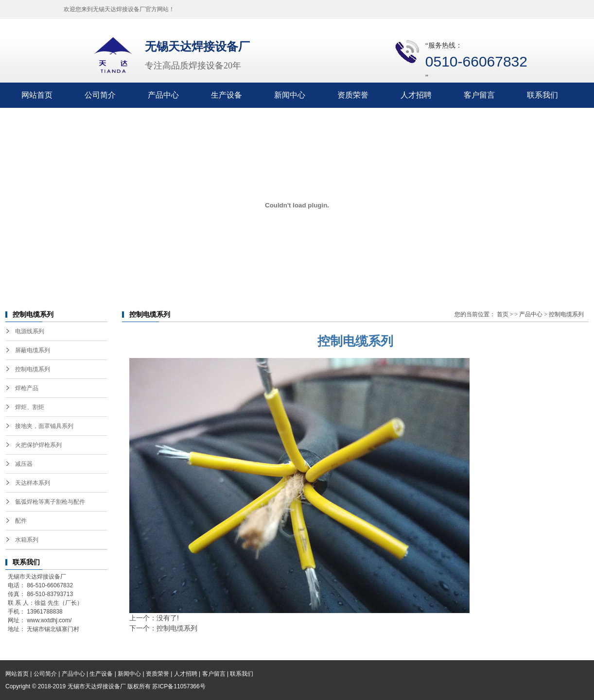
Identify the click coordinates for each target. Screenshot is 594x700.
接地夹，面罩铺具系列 (44, 426)
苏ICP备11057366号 (179, 686)
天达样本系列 (33, 483)
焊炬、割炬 (30, 407)
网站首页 (37, 95)
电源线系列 (30, 331)
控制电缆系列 (33, 369)
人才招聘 (416, 95)
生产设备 (227, 95)
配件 (21, 521)
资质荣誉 (353, 95)
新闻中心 (290, 95)
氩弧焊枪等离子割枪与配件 (50, 502)
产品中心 (163, 95)
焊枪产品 (27, 388)
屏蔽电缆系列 (33, 350)
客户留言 (479, 95)
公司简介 (100, 95)
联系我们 (542, 95)
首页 (503, 314)
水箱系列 (27, 540)
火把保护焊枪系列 (38, 445)
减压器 (24, 464)
